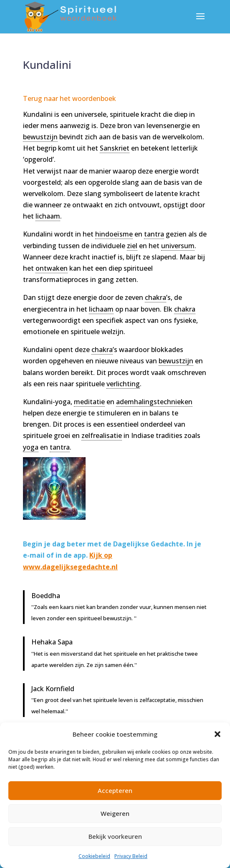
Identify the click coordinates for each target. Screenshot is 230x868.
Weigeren (115, 813)
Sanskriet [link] (115, 148)
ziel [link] (132, 246)
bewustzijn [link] (40, 137)
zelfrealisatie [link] (102, 435)
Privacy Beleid (131, 856)
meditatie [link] (89, 402)
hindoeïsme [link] (114, 234)
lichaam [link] (48, 216)
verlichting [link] (123, 384)
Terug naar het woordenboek (70, 98)
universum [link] (178, 246)
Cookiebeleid (94, 856)
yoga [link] (31, 447)
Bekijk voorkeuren (115, 836)
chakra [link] (155, 297)
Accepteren (115, 790)
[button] (217, 734)
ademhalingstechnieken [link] (154, 402)
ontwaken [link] (52, 268)
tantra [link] (154, 234)
